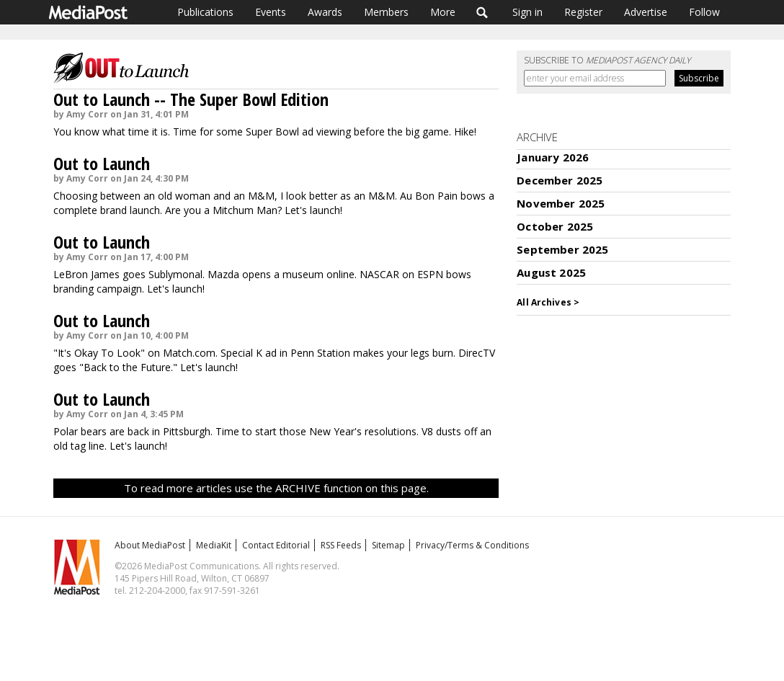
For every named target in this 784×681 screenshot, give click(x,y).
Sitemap (388, 545)
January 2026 (553, 157)
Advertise (646, 12)
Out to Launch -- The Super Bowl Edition (191, 99)
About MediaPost (150, 545)
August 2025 (551, 272)
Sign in (527, 12)
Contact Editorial (276, 545)
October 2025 (555, 226)
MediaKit (214, 545)
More (443, 12)
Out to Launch (102, 163)
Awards (325, 12)
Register (583, 12)
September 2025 (562, 249)
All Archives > (548, 302)
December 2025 (560, 180)
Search (482, 12)
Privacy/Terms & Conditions (472, 545)
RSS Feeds (341, 545)
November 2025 (561, 203)
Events (271, 12)
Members (386, 12)
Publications (205, 12)
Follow (704, 12)
